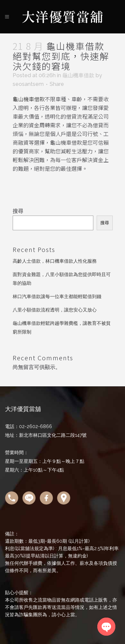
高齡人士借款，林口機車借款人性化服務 (55, 261)
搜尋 (18, 211)
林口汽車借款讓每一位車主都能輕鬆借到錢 (57, 296)
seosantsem (28, 84)
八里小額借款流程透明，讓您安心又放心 (55, 310)
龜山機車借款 (78, 75)
